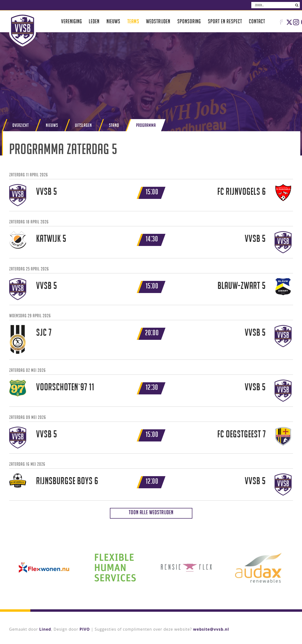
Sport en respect (225, 21)
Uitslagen (83, 125)
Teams (133, 21)
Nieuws (113, 21)
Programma (146, 125)
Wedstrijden (158, 21)
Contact (257, 21)
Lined (45, 629)
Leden (94, 21)
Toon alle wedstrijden (151, 512)
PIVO (85, 629)
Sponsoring (189, 21)
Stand (114, 125)
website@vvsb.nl (211, 629)
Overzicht (21, 125)
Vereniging (72, 21)
